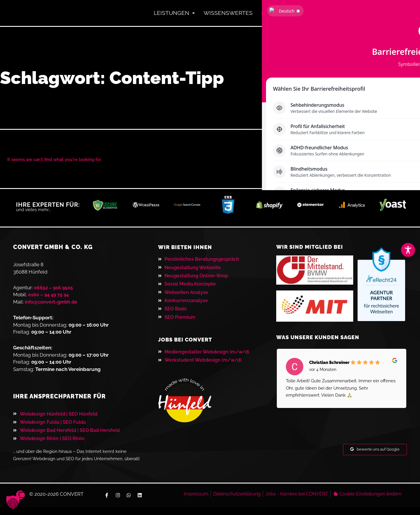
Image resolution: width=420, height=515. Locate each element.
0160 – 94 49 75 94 (49, 299)
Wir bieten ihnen (187, 251)
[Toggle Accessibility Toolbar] (408, 250)
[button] (13, 502)
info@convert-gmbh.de (52, 306)
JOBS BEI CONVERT (188, 347)
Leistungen (156, 15)
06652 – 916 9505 (54, 292)
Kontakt (320, 15)
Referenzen (272, 15)
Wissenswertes (215, 15)
